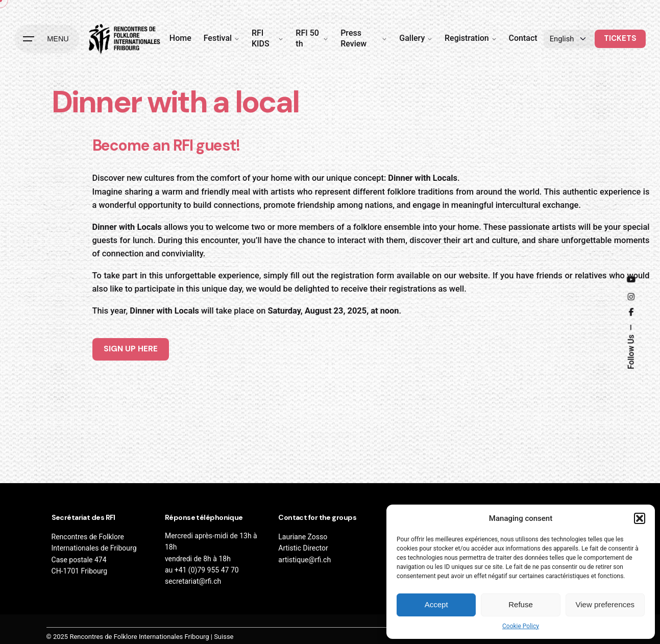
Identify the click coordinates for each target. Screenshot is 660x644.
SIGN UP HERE (131, 349)
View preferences (605, 604)
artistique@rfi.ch (304, 560)
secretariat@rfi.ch (193, 581)
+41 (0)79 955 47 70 (207, 570)
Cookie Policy (521, 626)
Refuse (521, 604)
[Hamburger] (46, 39)
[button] (640, 518)
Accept (436, 604)
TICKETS (620, 38)
